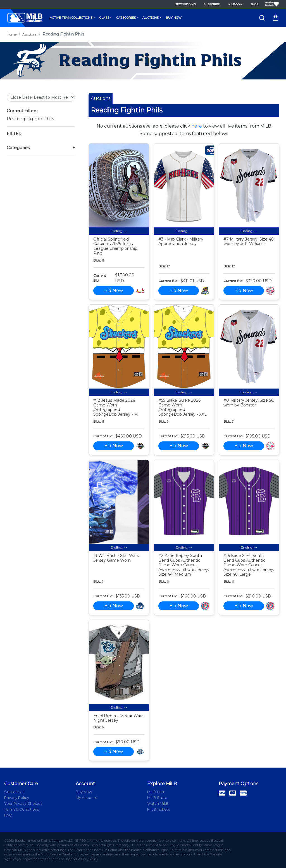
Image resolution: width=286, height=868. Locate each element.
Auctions (151, 18)
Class (104, 18)
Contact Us (14, 792)
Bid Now (114, 290)
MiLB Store (157, 798)
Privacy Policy (17, 798)
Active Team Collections (71, 18)
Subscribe (212, 4)
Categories (126, 18)
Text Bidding (186, 4)
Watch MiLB (158, 803)
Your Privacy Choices (23, 803)
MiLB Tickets (159, 809)
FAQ (8, 815)
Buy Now (174, 18)
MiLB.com (235, 4)
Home (12, 34)
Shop (254, 4)
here (197, 126)
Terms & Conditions (22, 809)
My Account (86, 798)
